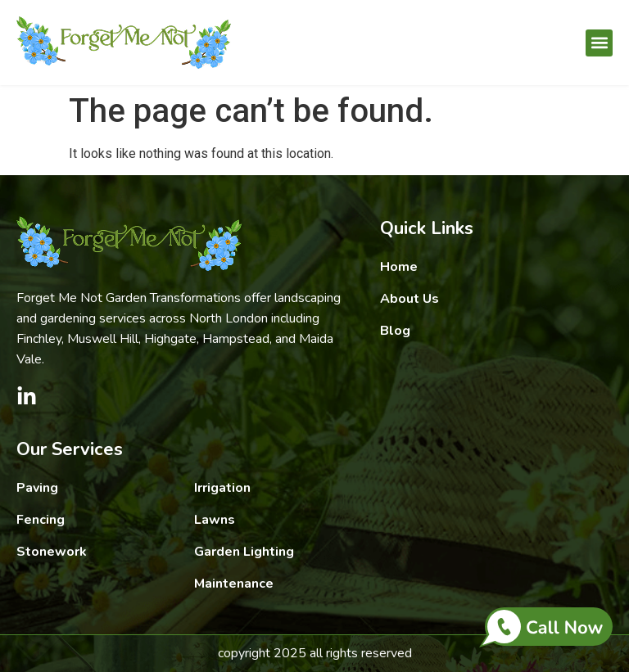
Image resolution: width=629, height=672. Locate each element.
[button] (599, 43)
